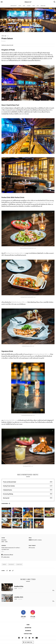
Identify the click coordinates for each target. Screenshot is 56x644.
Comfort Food (19, 564)
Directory (43, 6)
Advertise (28, 628)
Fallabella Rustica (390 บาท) (19, 302)
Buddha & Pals (19, 586)
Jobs (28, 625)
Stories (29, 6)
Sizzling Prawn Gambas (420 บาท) (16, 253)
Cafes (20, 6)
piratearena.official (8, 555)
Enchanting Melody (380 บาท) (42, 354)
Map (2, 551)
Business (28, 631)
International (11, 564)
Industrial (20, 588)
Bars (24, 6)
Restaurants (14, 6)
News (34, 6)
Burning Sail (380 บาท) (11, 420)
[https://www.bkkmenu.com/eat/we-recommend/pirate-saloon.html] (13, 571)
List (38, 6)
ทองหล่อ (3, 41)
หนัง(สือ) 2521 (19, 597)
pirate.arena (6, 557)
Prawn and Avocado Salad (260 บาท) (43, 202)
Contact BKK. (28, 634)
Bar (8, 36)
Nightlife (4, 564)
